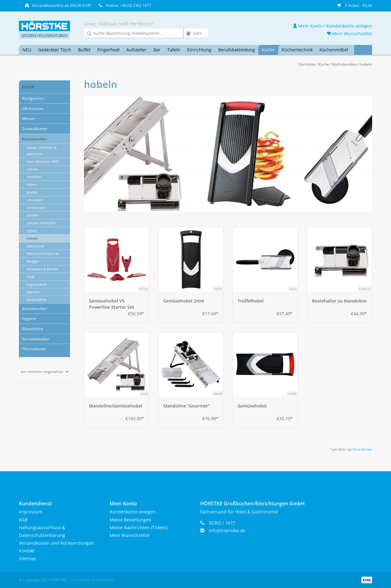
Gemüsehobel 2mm (184, 301)
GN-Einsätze (33, 109)
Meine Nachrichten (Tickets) (139, 527)
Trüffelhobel (251, 301)
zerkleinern (36, 208)
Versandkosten (362, 449)
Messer (29, 118)
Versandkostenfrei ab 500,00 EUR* (62, 5)
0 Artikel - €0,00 (355, 5)
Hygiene (29, 318)
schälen (33, 215)
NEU (27, 50)
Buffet (84, 50)
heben (32, 184)
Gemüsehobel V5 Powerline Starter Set (112, 304)
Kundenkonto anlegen (133, 512)
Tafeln (174, 50)
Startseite (307, 64)
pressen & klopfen (41, 223)
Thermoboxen (34, 349)
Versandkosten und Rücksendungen (56, 543)
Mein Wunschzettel (349, 34)
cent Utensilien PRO (43, 161)
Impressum (31, 512)
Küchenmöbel (334, 50)
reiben (32, 231)
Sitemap (27, 558)
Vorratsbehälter (36, 339)
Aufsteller (136, 50)
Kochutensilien (345, 64)
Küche (268, 50)
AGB (23, 520)
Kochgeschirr (33, 98)
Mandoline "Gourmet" (187, 406)
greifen (32, 192)
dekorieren (36, 246)
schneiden (35, 200)
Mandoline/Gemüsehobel (116, 406)
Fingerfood (108, 50)
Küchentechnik (297, 50)
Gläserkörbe (33, 329)
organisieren (37, 284)
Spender (33, 292)
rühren (32, 169)
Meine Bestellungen (130, 520)
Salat (31, 277)
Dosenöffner (37, 300)
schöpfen (34, 177)
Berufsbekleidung (237, 50)
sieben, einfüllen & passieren (42, 151)
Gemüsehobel (252, 406)
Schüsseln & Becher (42, 269)
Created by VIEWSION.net (92, 580)
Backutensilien (35, 309)
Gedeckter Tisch (55, 50)
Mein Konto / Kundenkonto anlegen (332, 26)
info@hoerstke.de (227, 531)
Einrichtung (199, 50)
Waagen (33, 261)
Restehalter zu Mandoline (339, 301)
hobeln (366, 64)
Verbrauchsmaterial (43, 253)
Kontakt (27, 551)
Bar (157, 50)
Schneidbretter (35, 129)
